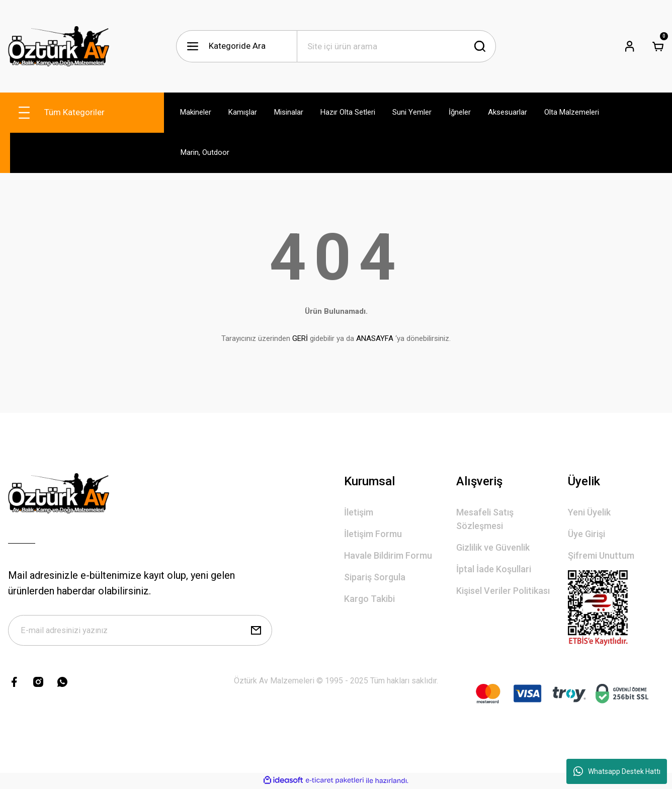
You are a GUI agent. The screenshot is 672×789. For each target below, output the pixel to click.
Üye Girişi (586, 534)
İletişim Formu (373, 534)
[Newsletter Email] (140, 631)
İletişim (359, 512)
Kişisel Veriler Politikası (503, 591)
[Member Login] (630, 46)
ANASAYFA (375, 338)
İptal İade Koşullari (494, 569)
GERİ (300, 338)
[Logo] (59, 46)
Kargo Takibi (369, 599)
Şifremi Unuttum (601, 555)
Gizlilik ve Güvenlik (493, 547)
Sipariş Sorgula (375, 577)
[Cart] (658, 46)
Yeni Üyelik (589, 512)
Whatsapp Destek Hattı (617, 771)
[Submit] (256, 631)
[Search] (396, 46)
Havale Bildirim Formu (388, 555)
